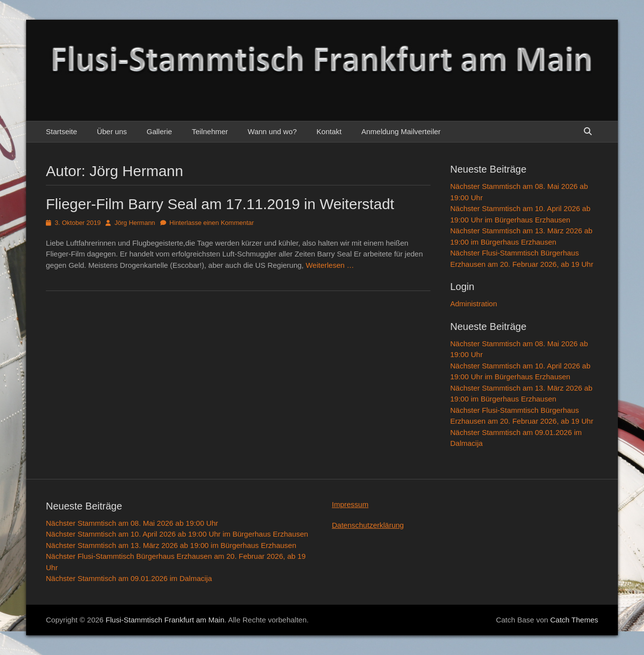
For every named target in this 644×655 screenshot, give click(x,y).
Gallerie (159, 131)
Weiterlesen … (330, 265)
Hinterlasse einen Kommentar (212, 223)
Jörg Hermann (135, 223)
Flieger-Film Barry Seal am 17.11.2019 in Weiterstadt (220, 204)
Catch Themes (574, 620)
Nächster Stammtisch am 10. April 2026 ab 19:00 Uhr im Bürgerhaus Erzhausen (177, 534)
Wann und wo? (272, 131)
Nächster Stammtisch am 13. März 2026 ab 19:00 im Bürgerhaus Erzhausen (171, 545)
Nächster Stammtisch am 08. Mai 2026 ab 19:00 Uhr (132, 523)
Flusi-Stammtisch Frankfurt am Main (165, 620)
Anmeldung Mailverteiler (401, 131)
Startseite (61, 131)
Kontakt (329, 131)
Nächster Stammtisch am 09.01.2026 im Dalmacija (129, 578)
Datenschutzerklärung (368, 525)
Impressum (350, 504)
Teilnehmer (210, 131)
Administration (474, 304)
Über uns (112, 131)
